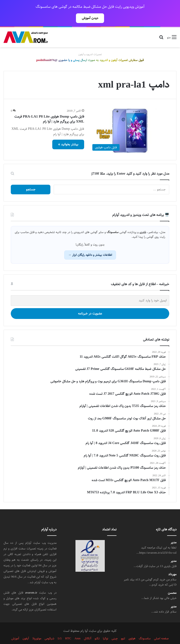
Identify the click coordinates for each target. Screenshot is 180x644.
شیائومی (49, 628)
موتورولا (37, 628)
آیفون (26, 628)
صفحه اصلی (161, 628)
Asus (78, 628)
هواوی (132, 628)
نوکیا (106, 628)
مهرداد (172, 564)
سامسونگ (145, 628)
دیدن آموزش (90, 18)
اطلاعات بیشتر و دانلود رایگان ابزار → (90, 245)
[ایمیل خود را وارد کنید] (90, 290)
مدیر (174, 532)
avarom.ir (31, 582)
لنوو (123, 628)
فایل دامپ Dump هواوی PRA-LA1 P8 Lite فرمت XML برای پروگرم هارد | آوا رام (49, 109)
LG (60, 628)
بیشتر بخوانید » (68, 134)
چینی (115, 628)
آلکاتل (88, 628)
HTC (68, 628)
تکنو (97, 628)
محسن (172, 583)
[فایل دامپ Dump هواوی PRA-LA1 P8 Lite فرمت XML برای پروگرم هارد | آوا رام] (130, 121)
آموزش (15, 628)
